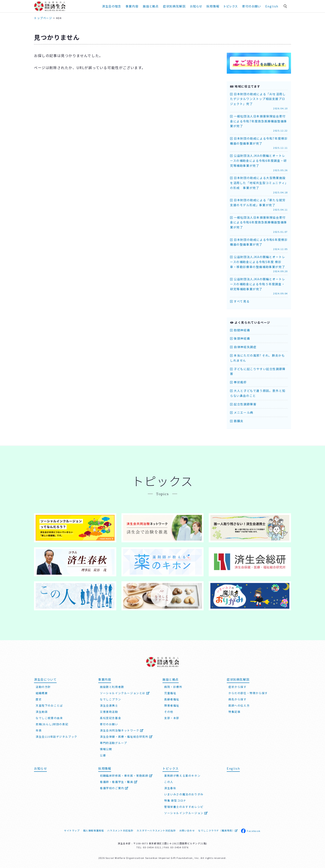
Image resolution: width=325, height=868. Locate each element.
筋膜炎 (237, 421)
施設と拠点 (151, 6)
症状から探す (238, 687)
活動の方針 (43, 687)
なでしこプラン (110, 699)
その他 (169, 712)
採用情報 (213, 6)
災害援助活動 (109, 712)
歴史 (39, 699)
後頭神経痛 (240, 338)
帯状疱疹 (238, 382)
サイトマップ (72, 830)
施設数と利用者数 (112, 687)
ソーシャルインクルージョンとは (125, 693)
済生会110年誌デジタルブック (56, 737)
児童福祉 (170, 693)
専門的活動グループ (113, 743)
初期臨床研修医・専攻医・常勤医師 (126, 776)
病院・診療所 (173, 687)
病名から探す (238, 699)
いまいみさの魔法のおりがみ (184, 794)
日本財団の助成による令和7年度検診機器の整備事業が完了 (259, 143)
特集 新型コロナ (175, 800)
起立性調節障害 (243, 404)
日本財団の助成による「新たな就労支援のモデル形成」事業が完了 (259, 205)
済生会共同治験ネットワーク (122, 730)
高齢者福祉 (172, 699)
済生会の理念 (112, 6)
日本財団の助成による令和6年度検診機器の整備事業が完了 (259, 244)
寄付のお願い (252, 6)
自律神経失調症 (243, 347)
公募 (103, 755)
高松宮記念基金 (110, 718)
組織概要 (42, 693)
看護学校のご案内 (114, 788)
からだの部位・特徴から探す (248, 693)
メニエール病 (242, 412)
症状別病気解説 (174, 6)
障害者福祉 (172, 705)
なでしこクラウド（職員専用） (218, 830)
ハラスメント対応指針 (120, 830)
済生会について (45, 679)
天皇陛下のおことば (49, 705)
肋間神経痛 (240, 330)
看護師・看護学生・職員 (119, 782)
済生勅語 (42, 712)
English (272, 6)
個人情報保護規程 (94, 830)
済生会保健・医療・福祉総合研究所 (126, 737)
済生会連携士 (109, 705)
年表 (39, 730)
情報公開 (106, 749)
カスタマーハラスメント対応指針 (156, 830)
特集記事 (234, 712)
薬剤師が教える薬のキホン (182, 776)
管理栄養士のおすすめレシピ (184, 807)
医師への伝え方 (239, 705)
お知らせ (196, 6)
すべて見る (240, 301)
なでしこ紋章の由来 (49, 718)
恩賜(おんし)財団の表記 (52, 724)
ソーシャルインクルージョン (186, 813)
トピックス (231, 6)
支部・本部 (172, 718)
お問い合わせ (187, 830)
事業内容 (132, 6)
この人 (169, 782)
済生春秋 (170, 788)
